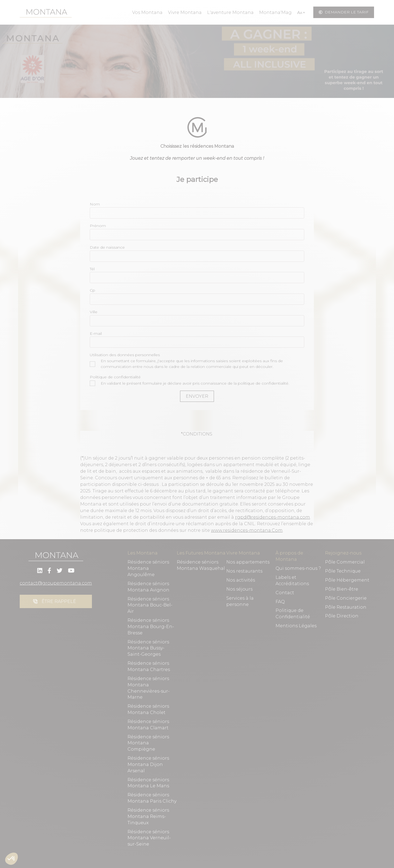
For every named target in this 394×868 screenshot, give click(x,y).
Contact (285, 593)
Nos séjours (239, 589)
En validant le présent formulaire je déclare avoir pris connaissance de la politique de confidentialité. (189, 383)
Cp (92, 290)
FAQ (280, 602)
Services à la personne (240, 601)
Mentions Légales (296, 626)
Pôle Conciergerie (346, 598)
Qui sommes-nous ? (298, 568)
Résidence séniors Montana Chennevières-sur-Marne (149, 688)
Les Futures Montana (201, 553)
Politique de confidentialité (115, 377)
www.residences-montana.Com (247, 530)
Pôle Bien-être (342, 589)
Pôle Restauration (346, 607)
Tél (92, 269)
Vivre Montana (185, 12)
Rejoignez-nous (343, 553)
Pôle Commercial (345, 562)
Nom (95, 204)
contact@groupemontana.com (56, 583)
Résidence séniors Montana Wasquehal (201, 565)
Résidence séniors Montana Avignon (148, 587)
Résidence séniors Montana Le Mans (148, 783)
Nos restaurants (244, 571)
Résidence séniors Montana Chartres (149, 666)
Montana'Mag (275, 12)
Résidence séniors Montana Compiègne (148, 743)
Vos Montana (147, 12)
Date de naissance (107, 247)
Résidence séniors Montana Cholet (148, 709)
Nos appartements (248, 562)
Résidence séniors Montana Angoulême (148, 568)
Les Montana (143, 553)
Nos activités (241, 580)
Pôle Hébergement (347, 580)
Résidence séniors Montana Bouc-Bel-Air (150, 605)
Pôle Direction (342, 616)
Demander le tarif (344, 12)
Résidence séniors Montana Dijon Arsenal (148, 764)
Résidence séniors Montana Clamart (148, 725)
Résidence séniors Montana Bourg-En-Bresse (151, 627)
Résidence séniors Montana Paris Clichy (152, 798)
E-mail (96, 333)
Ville (94, 312)
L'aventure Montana (230, 12)
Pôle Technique (343, 571)
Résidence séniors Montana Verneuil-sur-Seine (149, 838)
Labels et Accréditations (292, 580)
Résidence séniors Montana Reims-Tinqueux (148, 816)
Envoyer (197, 396)
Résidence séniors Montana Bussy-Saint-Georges (148, 648)
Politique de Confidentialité (293, 614)
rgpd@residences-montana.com (273, 517)
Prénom (98, 226)
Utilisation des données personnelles (125, 355)
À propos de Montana (289, 556)
